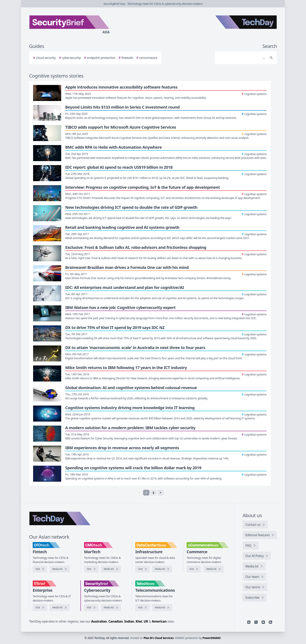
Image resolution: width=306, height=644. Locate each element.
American (159, 621)
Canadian (116, 621)
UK (146, 621)
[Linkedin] (249, 622)
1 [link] (146, 493)
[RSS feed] (270, 622)
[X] (256, 622)
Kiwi (139, 621)
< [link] (139, 493)
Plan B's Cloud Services (159, 638)
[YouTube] (263, 622)
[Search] (242, 58)
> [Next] (161, 493)
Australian (99, 621)
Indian (129, 621)
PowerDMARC (212, 638)
